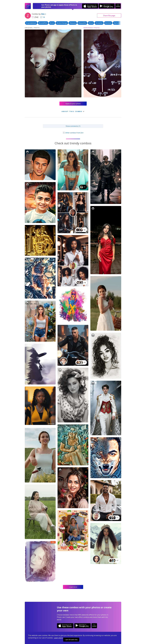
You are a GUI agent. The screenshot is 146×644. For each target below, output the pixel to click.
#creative (99, 23)
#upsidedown (31, 23)
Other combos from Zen (73, 133)
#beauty (73, 23)
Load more (73, 587)
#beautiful (82, 23)
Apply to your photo (73, 104)
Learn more (58, 638)
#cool (52, 23)
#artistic (108, 23)
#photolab (118, 23)
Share (109, 16)
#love (91, 23)
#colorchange (62, 23)
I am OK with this (71, 640)
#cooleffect (43, 23)
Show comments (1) (73, 126)
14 (42, 17)
